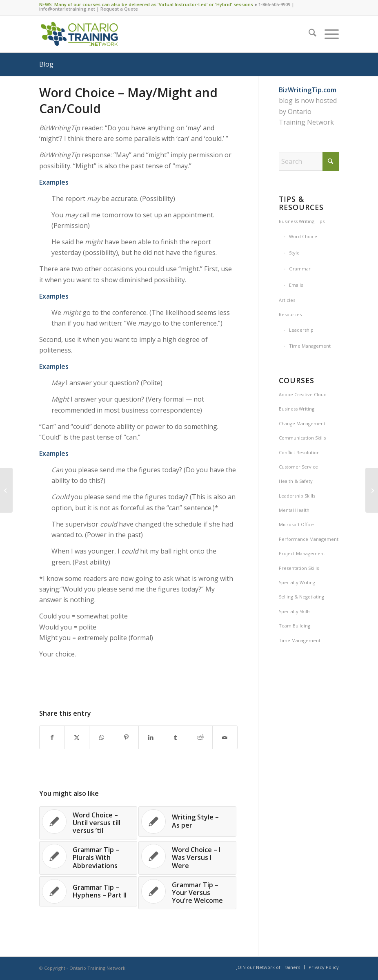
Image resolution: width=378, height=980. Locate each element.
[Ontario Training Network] (79, 34)
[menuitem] (308, 34)
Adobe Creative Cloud (303, 394)
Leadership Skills (297, 496)
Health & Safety (296, 481)
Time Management (310, 346)
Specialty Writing (297, 582)
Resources (290, 314)
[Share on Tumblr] (175, 737)
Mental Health (294, 510)
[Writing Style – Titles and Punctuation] (6, 490)
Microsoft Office (296, 524)
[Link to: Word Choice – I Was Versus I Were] (187, 858)
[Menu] (328, 34)
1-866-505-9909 (274, 4)
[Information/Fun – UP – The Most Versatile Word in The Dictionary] (372, 490)
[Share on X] (77, 737)
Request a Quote (119, 9)
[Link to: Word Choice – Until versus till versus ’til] (88, 823)
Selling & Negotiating (301, 597)
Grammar (300, 269)
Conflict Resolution (299, 452)
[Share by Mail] (225, 737)
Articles (287, 300)
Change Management (302, 423)
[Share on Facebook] (52, 737)
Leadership (301, 330)
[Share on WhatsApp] (101, 737)
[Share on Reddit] (200, 737)
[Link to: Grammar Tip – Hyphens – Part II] (88, 891)
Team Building (295, 626)
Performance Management (309, 539)
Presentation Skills (299, 568)
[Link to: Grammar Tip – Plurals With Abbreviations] (88, 858)
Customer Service (298, 467)
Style (294, 253)
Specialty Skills (295, 611)
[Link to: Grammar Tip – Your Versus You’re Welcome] (187, 893)
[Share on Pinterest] (126, 737)
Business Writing (297, 409)
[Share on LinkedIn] (151, 737)
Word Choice (303, 236)
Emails (296, 285)
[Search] (308, 34)
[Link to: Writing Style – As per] (187, 822)
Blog (46, 64)
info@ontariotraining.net (67, 9)
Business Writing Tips (302, 221)
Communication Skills (302, 438)
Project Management (302, 553)
